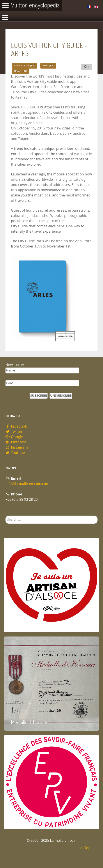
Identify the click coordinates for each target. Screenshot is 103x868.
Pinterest (16, 442)
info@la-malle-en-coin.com (27, 484)
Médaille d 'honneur (31, 722)
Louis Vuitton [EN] (25, 66)
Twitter (14, 432)
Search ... (6, 516)
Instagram (17, 447)
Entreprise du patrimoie (35, 821)
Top (85, 848)
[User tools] (87, 67)
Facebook (16, 426)
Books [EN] (20, 71)
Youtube (15, 453)
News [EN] (48, 66)
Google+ (15, 437)
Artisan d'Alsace (27, 624)
